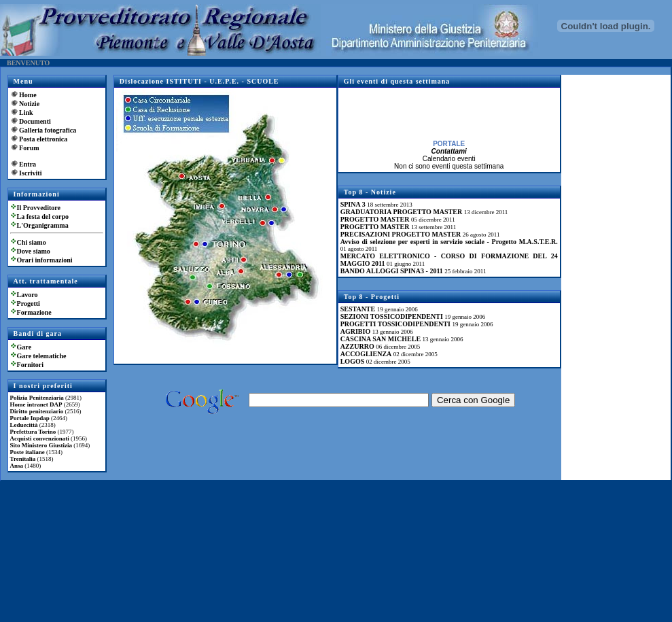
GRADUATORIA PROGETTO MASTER (401, 212)
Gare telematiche (42, 356)
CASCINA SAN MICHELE (381, 339)
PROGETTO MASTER (375, 219)
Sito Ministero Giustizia (41, 445)
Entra (28, 164)
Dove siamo (34, 251)
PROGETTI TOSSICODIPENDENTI (395, 324)
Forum (29, 148)
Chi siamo (32, 242)
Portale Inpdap (30, 418)
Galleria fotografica (48, 130)
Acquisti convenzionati (40, 438)
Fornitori (30, 365)
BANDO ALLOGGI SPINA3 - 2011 (392, 271)
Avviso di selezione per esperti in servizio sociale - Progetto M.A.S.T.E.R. (449, 242)
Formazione (34, 312)
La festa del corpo (43, 217)
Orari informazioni (45, 260)
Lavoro (28, 295)
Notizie (29, 104)
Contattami (449, 153)
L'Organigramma (43, 225)
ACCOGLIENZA (366, 354)
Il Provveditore (39, 208)
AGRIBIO (355, 331)
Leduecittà (24, 425)
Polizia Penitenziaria (37, 398)
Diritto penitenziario (37, 411)
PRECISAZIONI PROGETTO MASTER (401, 234)
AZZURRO (357, 346)
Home (28, 95)
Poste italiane (28, 452)
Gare (24, 347)
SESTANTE (358, 309)
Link (26, 113)
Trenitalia (23, 459)
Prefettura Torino (33, 432)
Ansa (17, 466)
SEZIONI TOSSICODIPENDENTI (392, 316)
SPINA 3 (353, 204)
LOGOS (353, 361)
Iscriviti (30, 173)
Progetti (29, 304)
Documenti (35, 121)
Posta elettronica (43, 139)
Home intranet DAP (36, 404)
